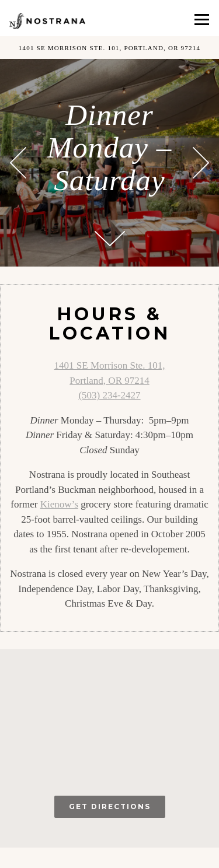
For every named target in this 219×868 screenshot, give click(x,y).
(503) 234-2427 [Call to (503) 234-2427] (109, 395)
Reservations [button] (55, 858)
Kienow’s (59, 504)
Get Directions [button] (110, 806)
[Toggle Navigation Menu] (202, 20)
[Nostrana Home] (47, 20)
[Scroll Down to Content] (110, 239)
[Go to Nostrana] (109, 48)
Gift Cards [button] (164, 858)
